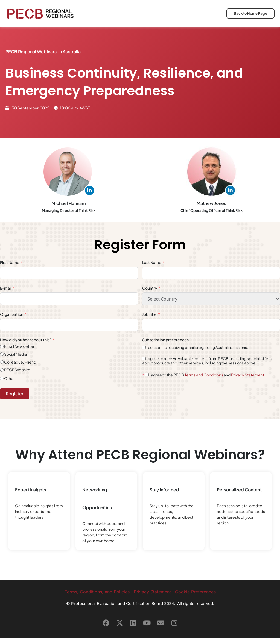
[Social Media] (2, 360)
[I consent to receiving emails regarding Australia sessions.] (144, 353)
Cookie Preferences (195, 598)
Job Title (150, 320)
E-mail (6, 294)
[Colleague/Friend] (2, 368)
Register (15, 400)
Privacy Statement (248, 381)
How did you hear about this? (26, 346)
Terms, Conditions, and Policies (97, 598)
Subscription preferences (165, 346)
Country (150, 294)
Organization (12, 320)
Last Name (152, 269)
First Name (10, 269)
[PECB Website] (2, 376)
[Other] (2, 385)
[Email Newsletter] (2, 353)
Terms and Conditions (204, 381)
